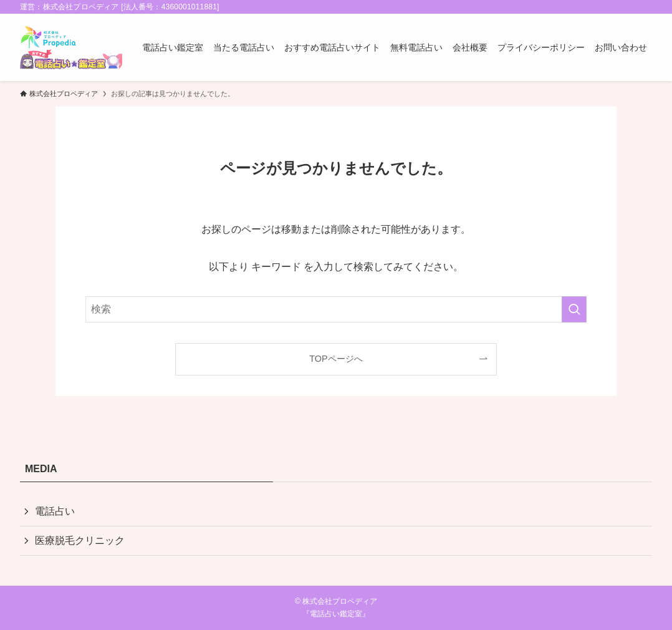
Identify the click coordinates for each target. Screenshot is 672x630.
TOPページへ (336, 359)
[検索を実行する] (574, 309)
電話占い (55, 511)
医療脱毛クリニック (80, 540)
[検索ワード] (336, 309)
